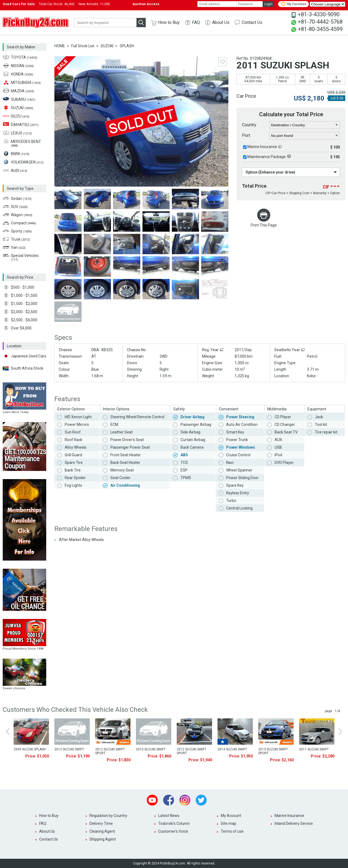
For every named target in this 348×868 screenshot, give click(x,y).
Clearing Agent (102, 831)
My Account (231, 816)
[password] (250, 4)
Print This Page (264, 225)
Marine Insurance (262, 147)
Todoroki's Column (174, 823)
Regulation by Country (108, 816)
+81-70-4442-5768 (320, 22)
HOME (60, 46)
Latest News (169, 816)
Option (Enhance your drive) (270, 172)
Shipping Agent (103, 839)
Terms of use (232, 831)
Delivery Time (101, 823)
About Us (221, 22)
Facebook (169, 800)
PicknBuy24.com (36, 23)
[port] (305, 136)
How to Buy (169, 22)
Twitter (201, 800)
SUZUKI (107, 46)
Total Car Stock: (57, 4)
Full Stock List (83, 46)
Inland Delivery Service (294, 823)
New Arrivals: (94, 4)
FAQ (196, 22)
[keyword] (105, 23)
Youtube (152, 800)
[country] (305, 125)
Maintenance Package (267, 157)
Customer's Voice (173, 831)
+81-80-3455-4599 (320, 29)
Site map (229, 823)
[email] (217, 4)
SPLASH (127, 46)
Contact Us (252, 22)
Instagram (185, 800)
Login (268, 4)
